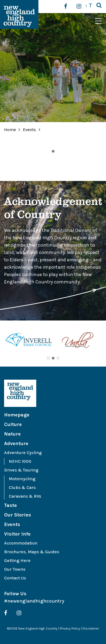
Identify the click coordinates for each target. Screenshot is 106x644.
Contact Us (15, 578)
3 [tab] (58, 358)
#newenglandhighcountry (34, 601)
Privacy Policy (70, 628)
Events (30, 130)
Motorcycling (22, 479)
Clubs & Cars (22, 487)
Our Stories (18, 515)
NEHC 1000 (20, 461)
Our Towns (15, 569)
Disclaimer (91, 628)
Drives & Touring (21, 470)
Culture (13, 424)
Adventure (16, 443)
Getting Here (17, 560)
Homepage (17, 415)
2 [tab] (53, 358)
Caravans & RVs (25, 496)
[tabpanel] (29, 341)
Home (10, 130)
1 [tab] (53, 151)
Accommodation (21, 543)
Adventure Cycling (23, 453)
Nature (12, 434)
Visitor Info (17, 534)
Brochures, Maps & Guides (32, 552)
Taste (10, 505)
